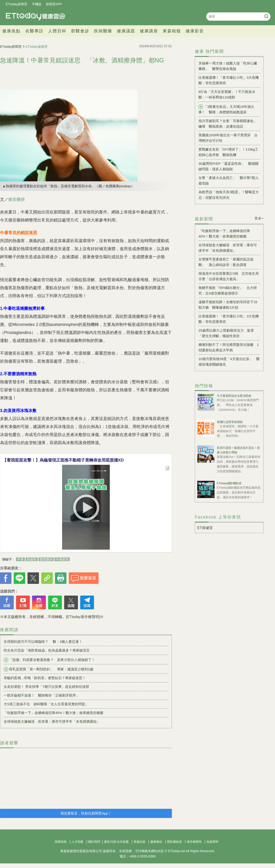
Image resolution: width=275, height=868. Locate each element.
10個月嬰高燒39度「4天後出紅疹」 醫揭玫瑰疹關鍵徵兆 (229, 362)
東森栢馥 (172, 31)
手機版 (37, 4)
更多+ (259, 218)
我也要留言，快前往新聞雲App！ (86, 813)
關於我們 (94, 842)
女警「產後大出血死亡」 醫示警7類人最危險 (229, 181)
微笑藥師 (16, 199)
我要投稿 (61, 842)
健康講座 (149, 31)
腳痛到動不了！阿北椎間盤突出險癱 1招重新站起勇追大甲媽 (229, 347)
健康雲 (36, 16)
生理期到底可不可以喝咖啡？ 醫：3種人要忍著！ (43, 642)
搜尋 (266, 16)
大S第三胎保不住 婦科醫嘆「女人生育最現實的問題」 (46, 704)
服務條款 (156, 842)
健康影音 (195, 31)
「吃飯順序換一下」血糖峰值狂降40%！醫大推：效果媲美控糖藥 (54, 713)
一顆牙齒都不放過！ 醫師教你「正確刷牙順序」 (41, 695)
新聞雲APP (54, 4)
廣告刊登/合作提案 (116, 842)
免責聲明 (212, 842)
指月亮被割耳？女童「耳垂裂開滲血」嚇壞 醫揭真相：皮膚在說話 (228, 124)
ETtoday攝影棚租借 (229, 483)
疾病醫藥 (103, 31)
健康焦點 (11, 31)
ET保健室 (205, 528)
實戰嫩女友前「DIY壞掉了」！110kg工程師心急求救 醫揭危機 (228, 152)
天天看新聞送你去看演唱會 (234, 396)
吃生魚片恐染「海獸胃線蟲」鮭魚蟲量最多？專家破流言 (47, 650)
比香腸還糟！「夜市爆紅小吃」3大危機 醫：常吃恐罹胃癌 (229, 80)
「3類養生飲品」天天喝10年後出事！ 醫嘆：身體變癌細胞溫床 (226, 109)
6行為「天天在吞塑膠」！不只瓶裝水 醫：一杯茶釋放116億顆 (229, 94)
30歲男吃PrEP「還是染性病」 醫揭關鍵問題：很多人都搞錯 (228, 166)
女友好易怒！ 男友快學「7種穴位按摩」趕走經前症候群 (46, 687)
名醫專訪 (34, 31)
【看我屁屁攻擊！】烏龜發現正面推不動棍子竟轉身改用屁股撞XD (63, 460)
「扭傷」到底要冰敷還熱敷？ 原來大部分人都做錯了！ (49, 660)
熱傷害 (32, 559)
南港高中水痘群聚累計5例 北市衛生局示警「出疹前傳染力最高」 (229, 276)
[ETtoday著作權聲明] (83, 617)
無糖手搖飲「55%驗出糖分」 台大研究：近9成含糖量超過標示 (228, 290)
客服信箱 (140, 842)
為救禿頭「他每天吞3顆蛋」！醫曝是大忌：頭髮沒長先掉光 (229, 195)
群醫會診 (80, 31)
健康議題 (126, 31)
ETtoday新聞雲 (16, 4)
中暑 (20, 559)
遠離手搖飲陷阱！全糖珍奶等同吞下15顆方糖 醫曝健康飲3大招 (228, 305)
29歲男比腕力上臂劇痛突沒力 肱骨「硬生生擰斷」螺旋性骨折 (226, 333)
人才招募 (77, 842)
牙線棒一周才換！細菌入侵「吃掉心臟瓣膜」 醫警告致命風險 (228, 66)
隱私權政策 (175, 842)
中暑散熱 (62, 559)
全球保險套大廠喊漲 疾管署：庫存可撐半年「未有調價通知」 (52, 721)
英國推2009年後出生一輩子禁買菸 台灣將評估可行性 (228, 138)
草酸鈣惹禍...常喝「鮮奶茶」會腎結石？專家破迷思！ (46, 678)
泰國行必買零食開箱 (230, 422)
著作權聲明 (194, 842)
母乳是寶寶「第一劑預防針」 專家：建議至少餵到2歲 (48, 669)
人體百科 (57, 31)
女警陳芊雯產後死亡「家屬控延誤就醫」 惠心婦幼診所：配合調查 (226, 262)
